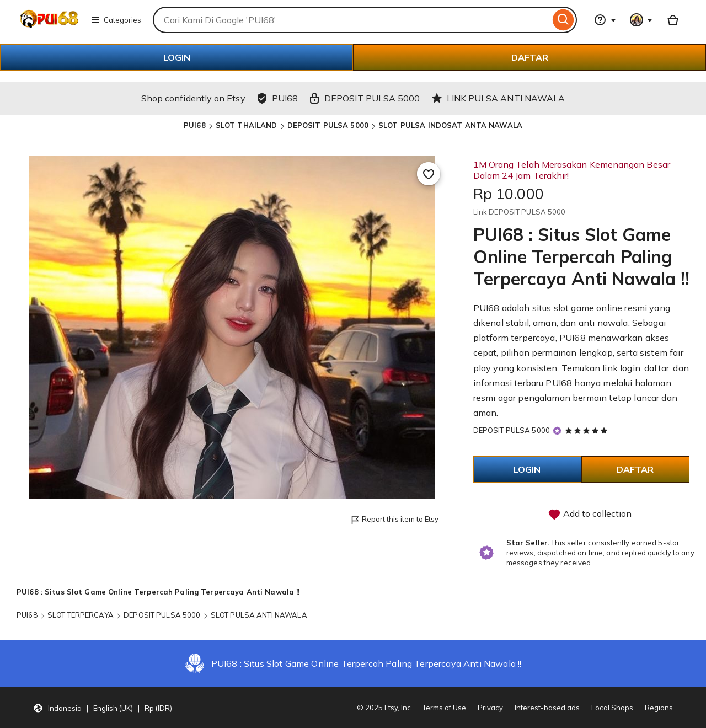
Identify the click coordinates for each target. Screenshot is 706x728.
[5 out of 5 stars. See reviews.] (588, 430)
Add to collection (590, 515)
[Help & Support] (605, 20)
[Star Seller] (557, 430)
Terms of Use (444, 708)
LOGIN (177, 57)
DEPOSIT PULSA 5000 (328, 125)
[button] (103, 708)
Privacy (490, 708)
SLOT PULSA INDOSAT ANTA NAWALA (450, 125)
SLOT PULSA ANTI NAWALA (259, 615)
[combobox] (351, 20)
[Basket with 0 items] (673, 20)
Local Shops (612, 708)
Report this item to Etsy (394, 520)
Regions (659, 708)
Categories (116, 20)
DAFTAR (530, 57)
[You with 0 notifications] (641, 20)
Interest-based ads (547, 708)
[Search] (563, 20)
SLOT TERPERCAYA (81, 615)
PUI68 (195, 125)
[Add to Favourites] (429, 174)
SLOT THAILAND (247, 125)
